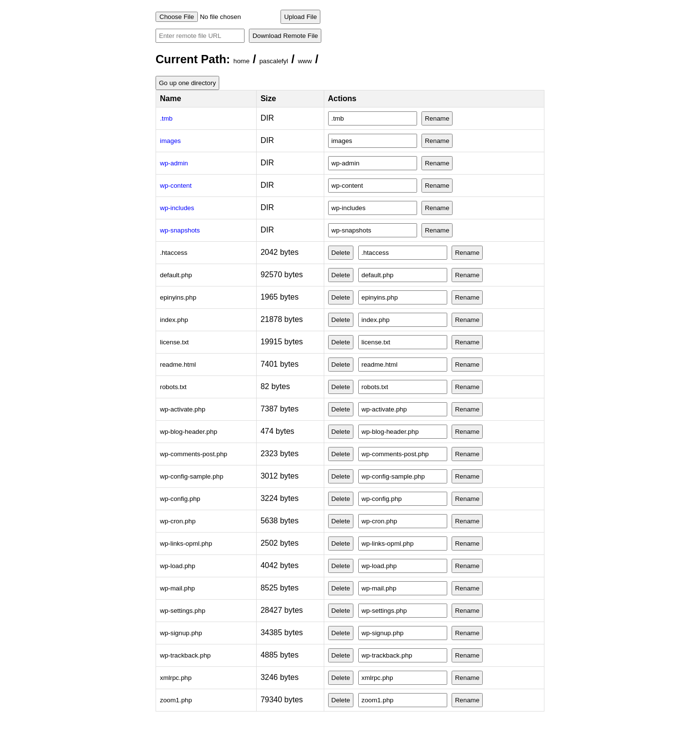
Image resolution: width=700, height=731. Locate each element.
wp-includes (177, 208)
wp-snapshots (180, 230)
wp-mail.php (177, 588)
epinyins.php (178, 297)
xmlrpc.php (176, 678)
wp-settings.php (183, 611)
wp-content (176, 186)
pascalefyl (273, 61)
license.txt (174, 342)
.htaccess (174, 253)
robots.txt (173, 387)
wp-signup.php (181, 633)
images (170, 141)
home (241, 61)
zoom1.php (176, 700)
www (305, 61)
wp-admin (174, 163)
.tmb (166, 118)
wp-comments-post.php (194, 454)
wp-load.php (178, 566)
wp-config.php (180, 499)
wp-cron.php (178, 521)
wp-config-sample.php (192, 476)
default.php (176, 275)
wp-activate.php (183, 409)
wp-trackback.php (185, 655)
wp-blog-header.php (189, 432)
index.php (174, 320)
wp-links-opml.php (186, 544)
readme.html (178, 365)
